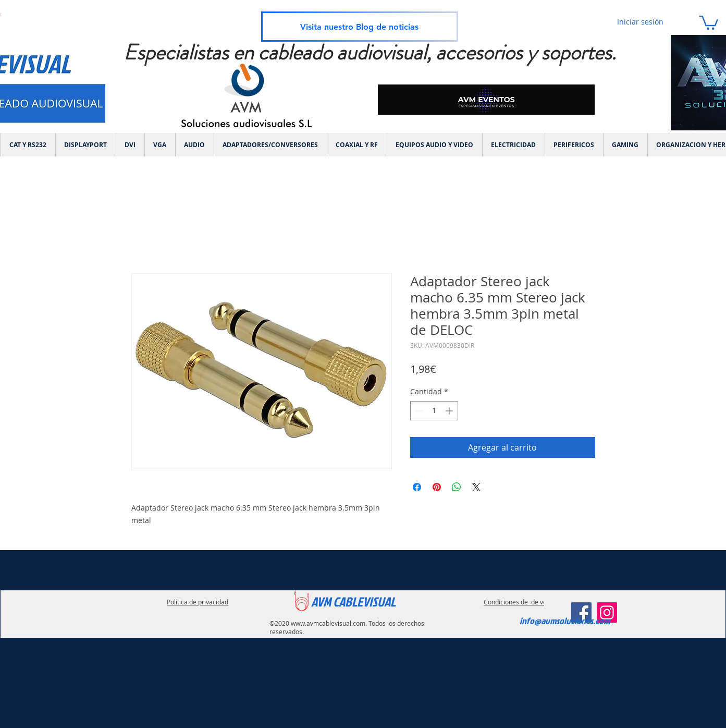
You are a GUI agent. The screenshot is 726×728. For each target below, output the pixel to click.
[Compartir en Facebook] (417, 487)
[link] (709, 22)
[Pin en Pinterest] (437, 487)
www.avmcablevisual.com (328, 623)
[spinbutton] (434, 411)
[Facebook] (581, 612)
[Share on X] (476, 487)
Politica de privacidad (198, 602)
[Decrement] (418, 411)
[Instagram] (607, 612)
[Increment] (450, 411)
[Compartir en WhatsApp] (457, 487)
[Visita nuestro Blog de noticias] (360, 27)
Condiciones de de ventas (521, 602)
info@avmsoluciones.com (565, 621)
